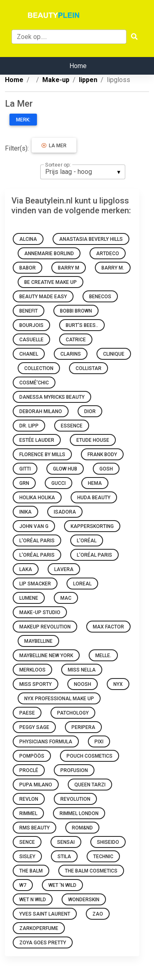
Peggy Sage (34, 727)
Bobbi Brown (76, 311)
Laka (26, 569)
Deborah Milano (41, 411)
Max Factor (108, 627)
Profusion (74, 770)
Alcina (28, 239)
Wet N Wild (33, 900)
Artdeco (108, 254)
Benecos (100, 297)
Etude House (93, 440)
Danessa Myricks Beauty (52, 397)
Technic (103, 857)
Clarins (71, 354)
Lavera (64, 569)
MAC (66, 598)
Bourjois (31, 325)
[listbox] (83, 172)
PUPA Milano (36, 785)
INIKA (25, 512)
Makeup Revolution (45, 627)
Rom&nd (82, 828)
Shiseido (108, 842)
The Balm (31, 871)
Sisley (27, 857)
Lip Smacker (35, 584)
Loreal (82, 584)
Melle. (103, 656)
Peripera (83, 727)
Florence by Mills (42, 455)
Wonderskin (84, 900)
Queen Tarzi (90, 785)
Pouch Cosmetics (90, 756)
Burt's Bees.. (82, 325)
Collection (39, 368)
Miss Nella (82, 670)
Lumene (29, 598)
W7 (23, 885)
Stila (64, 857)
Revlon (29, 799)
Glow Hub (65, 469)
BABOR (28, 268)
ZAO (98, 914)
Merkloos (32, 670)
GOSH (106, 469)
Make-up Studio (40, 612)
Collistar (88, 368)
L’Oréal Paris (94, 555)
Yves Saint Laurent (45, 914)
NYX (118, 684)
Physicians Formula (46, 742)
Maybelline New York (46, 656)
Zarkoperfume (39, 928)
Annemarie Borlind (49, 254)
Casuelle (31, 340)
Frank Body (102, 455)
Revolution (75, 799)
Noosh (83, 684)
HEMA (95, 483)
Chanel (29, 354)
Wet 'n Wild (62, 885)
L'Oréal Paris (37, 541)
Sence (27, 842)
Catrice (76, 340)
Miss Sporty (36, 684)
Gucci (59, 483)
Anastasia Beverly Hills (91, 239)
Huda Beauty (94, 498)
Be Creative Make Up (51, 282)
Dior (90, 411)
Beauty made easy (43, 297)
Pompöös (32, 756)
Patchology (73, 713)
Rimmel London (79, 813)
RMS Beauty (34, 828)
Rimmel (28, 813)
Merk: (23, 120)
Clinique (114, 354)
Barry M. (113, 268)
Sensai (66, 842)
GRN (24, 483)
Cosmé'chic (34, 383)
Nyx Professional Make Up (59, 699)
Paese (27, 713)
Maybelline (38, 641)
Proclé (29, 770)
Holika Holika (37, 498)
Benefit (29, 311)
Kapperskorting (92, 526)
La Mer (54, 146)
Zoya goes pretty (43, 943)
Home (78, 66)
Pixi (99, 742)
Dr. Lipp (29, 426)
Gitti (25, 469)
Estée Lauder (37, 440)
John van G (34, 526)
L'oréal (87, 541)
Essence (72, 426)
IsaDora (65, 512)
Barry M (69, 268)
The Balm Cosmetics (91, 871)
